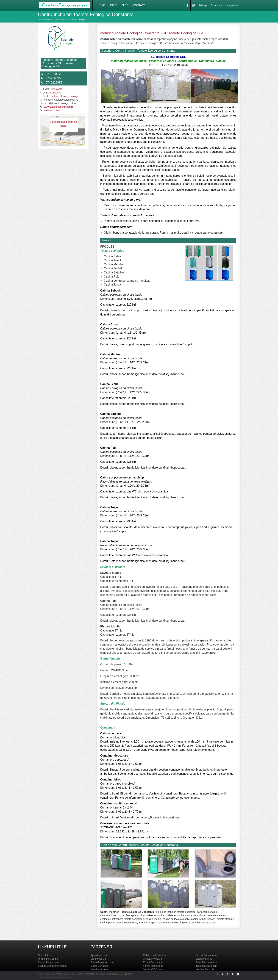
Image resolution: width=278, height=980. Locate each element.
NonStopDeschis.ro (206, 969)
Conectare (217, 5)
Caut (113, 5)
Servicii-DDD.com (153, 969)
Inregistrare (232, 5)
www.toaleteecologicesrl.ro (59, 107)
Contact (139, 5)
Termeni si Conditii (48, 959)
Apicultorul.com (99, 955)
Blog (125, 5)
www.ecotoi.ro (52, 110)
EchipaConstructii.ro (154, 962)
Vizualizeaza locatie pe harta (63, 124)
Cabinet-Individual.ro (154, 955)
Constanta (61, 20)
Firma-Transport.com (102, 962)
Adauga (203, 5)
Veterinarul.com (99, 969)
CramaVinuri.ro (204, 959)
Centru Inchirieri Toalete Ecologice (62, 96)
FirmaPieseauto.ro (153, 966)
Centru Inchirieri (46, 20)
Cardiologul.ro (98, 959)
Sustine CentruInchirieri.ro (52, 966)
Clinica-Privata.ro (153, 959)
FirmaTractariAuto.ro (207, 962)
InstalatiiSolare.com (206, 966)
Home (101, 5)
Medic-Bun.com (99, 966)
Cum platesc (45, 955)
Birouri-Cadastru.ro (206, 955)
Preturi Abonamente (49, 962)
